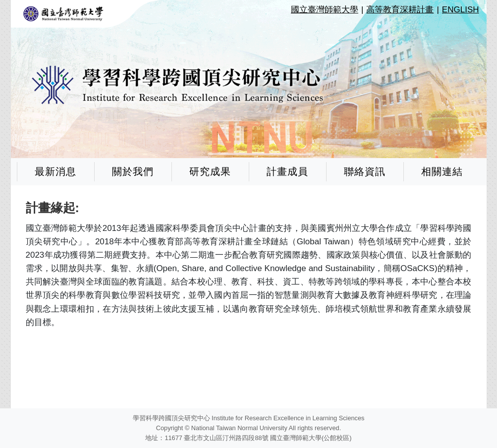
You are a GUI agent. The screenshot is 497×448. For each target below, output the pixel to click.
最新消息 (55, 171)
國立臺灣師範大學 (325, 10)
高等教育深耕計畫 (400, 10)
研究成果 (210, 171)
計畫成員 (287, 171)
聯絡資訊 (365, 171)
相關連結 (442, 171)
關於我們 (133, 171)
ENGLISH (461, 10)
